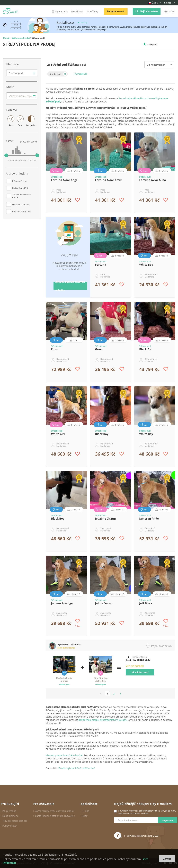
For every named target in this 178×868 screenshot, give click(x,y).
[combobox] (22, 73)
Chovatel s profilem (21, 212)
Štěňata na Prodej (21, 38)
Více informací (140, 672)
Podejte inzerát (116, 11)
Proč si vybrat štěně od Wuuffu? (77, 768)
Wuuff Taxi (77, 11)
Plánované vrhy (19, 181)
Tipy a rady (59, 11)
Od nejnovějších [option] (156, 65)
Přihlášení (170, 11)
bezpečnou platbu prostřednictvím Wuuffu (103, 720)
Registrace (168, 820)
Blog (85, 816)
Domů (6, 38)
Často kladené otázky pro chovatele (55, 816)
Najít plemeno (10, 816)
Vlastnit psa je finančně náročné (64, 755)
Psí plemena (9, 811)
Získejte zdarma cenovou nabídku (70, 286)
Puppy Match (10, 826)
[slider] (6, 155)
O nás (86, 811)
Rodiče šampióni (20, 188)
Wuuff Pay (92, 11)
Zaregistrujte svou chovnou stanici (55, 811)
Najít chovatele (149, 11)
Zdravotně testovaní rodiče (22, 196)
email (156, 836)
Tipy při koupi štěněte (15, 821)
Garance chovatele (21, 204)
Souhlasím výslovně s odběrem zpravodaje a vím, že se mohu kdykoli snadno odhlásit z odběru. (147, 812)
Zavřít (167, 859)
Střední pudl (55, 74)
